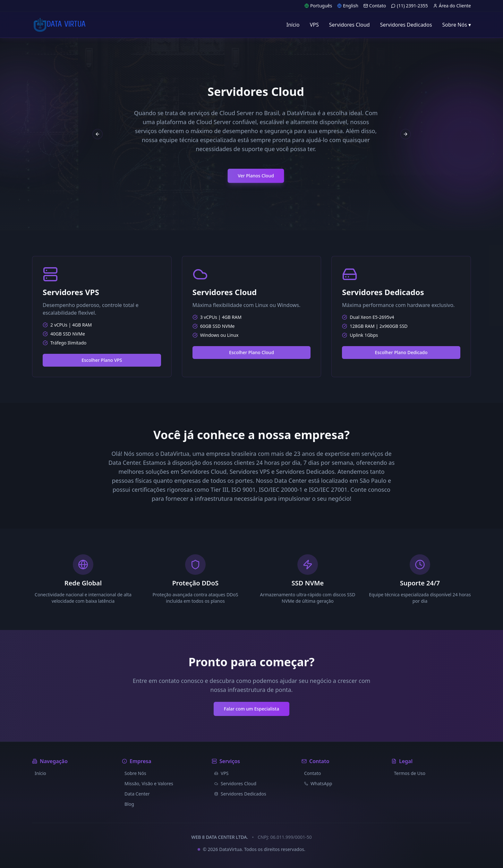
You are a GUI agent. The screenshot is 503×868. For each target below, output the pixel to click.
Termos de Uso (410, 773)
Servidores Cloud (235, 783)
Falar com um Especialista (251, 709)
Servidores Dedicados (240, 794)
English (348, 6)
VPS (222, 773)
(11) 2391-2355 (409, 6)
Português (318, 6)
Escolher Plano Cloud (251, 352)
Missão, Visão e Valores (149, 783)
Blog (129, 804)
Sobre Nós (135, 773)
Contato (375, 6)
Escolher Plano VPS (102, 360)
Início (40, 773)
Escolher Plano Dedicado (401, 352)
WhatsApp (318, 783)
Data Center (137, 794)
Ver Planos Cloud (337, 176)
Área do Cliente (452, 6)
